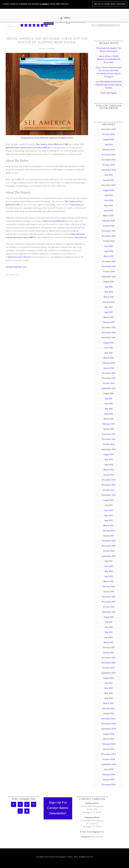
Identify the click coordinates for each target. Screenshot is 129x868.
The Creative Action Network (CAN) (52, 144)
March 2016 (109, 358)
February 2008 (109, 775)
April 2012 (109, 576)
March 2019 (109, 256)
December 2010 (109, 658)
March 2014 (109, 470)
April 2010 (109, 698)
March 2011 (109, 642)
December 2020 (109, 185)
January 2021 (109, 180)
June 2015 (109, 404)
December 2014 (109, 434)
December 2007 (109, 785)
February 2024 (109, 150)
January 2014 (109, 475)
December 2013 (109, 480)
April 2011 (109, 637)
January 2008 (109, 780)
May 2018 (109, 292)
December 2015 (109, 373)
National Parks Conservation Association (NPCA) (28, 148)
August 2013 (109, 500)
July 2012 (109, 561)
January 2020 (109, 226)
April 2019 (109, 251)
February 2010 (109, 709)
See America (77, 205)
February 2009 (109, 744)
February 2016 (109, 363)
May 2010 (109, 693)
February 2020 (109, 221)
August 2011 (109, 617)
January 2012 (109, 592)
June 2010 (109, 688)
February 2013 (109, 531)
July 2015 (109, 399)
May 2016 (109, 353)
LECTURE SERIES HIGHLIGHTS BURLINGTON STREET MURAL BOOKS (109, 85)
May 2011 (109, 632)
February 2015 (109, 424)
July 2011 (109, 622)
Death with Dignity (109, 93)
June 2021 (109, 175)
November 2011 (109, 602)
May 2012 (109, 571)
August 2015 (109, 394)
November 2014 (109, 439)
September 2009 (109, 729)
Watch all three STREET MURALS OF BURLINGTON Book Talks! (109, 59)
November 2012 (109, 546)
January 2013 (109, 536)
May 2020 (109, 206)
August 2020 (109, 190)
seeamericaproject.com (16, 267)
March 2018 (109, 297)
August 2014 (109, 454)
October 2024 (109, 134)
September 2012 (109, 556)
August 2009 (109, 734)
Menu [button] (67, 18)
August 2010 (109, 678)
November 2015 (109, 378)
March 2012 (109, 581)
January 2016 (109, 368)
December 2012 (109, 541)
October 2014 (109, 444)
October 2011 (109, 607)
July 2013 (109, 505)
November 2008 (109, 754)
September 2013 (109, 495)
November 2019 (109, 236)
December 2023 (109, 155)
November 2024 (109, 129)
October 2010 (109, 668)
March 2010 (109, 703)
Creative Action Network (53, 221)
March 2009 (109, 739)
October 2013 (109, 490)
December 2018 (109, 261)
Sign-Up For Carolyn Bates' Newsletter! (110, 4)
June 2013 (109, 510)
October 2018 (109, 272)
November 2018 (109, 266)
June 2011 (109, 627)
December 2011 (109, 597)
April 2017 (109, 312)
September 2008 (109, 764)
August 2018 (109, 282)
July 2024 (109, 145)
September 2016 (109, 338)
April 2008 (109, 769)
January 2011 (109, 653)
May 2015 (109, 409)
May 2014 (109, 459)
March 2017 (109, 317)
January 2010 (109, 714)
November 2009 (109, 724)
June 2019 (109, 246)
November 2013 (109, 485)
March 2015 (109, 419)
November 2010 (109, 663)
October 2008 (109, 759)
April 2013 (109, 521)
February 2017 (109, 322)
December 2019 (109, 231)
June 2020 (109, 200)
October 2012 (109, 551)
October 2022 (109, 165)
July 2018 (109, 287)
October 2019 (109, 241)
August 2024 (109, 139)
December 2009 (109, 719)
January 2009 (109, 749)
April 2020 (109, 211)
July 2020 (109, 195)
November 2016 (109, 333)
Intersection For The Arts (19, 257)
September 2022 (109, 170)
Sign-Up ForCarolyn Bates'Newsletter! (58, 808)
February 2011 (109, 647)
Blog (17, 275)
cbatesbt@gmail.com (95, 832)
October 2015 (109, 383)
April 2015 (109, 414)
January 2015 (109, 429)
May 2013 (109, 515)
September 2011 (109, 612)
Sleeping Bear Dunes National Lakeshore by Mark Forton (47, 138)
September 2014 (109, 449)
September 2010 (109, 673)
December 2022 (109, 160)
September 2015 (109, 388)
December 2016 (109, 327)
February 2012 (109, 587)
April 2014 (109, 465)
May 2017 (109, 307)
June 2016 (109, 348)
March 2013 (109, 526)
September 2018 (109, 277)
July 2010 (109, 683)
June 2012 (109, 566)
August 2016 (109, 343)
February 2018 (109, 302)
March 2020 (109, 216)
